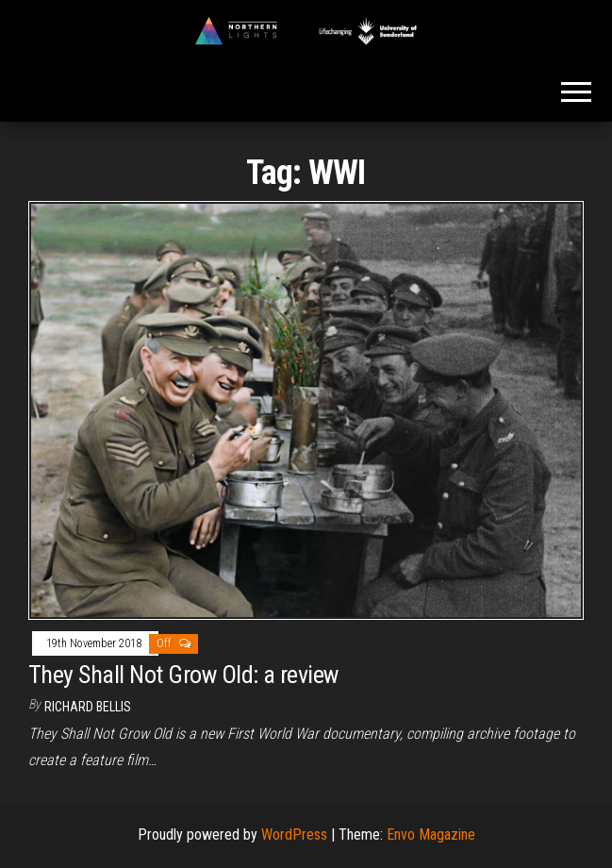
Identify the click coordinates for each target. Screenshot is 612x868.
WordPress (294, 835)
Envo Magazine (431, 835)
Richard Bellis (88, 707)
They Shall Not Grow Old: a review (183, 675)
